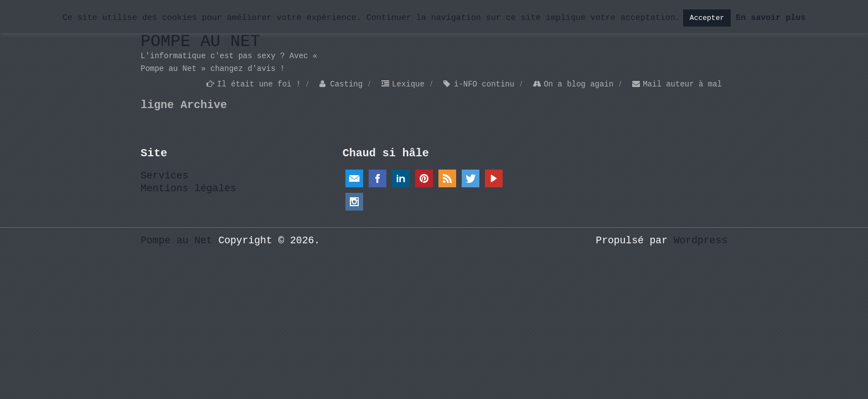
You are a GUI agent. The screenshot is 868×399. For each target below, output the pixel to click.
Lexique (408, 84)
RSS (447, 178)
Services (164, 176)
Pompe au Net (200, 42)
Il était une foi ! (259, 84)
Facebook (378, 178)
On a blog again (578, 84)
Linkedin (401, 178)
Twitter (471, 178)
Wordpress (701, 241)
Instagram (354, 202)
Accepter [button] (707, 18)
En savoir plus (771, 18)
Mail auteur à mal (682, 84)
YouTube (494, 178)
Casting (346, 84)
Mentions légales (188, 188)
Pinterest (424, 178)
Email (354, 178)
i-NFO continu (484, 84)
